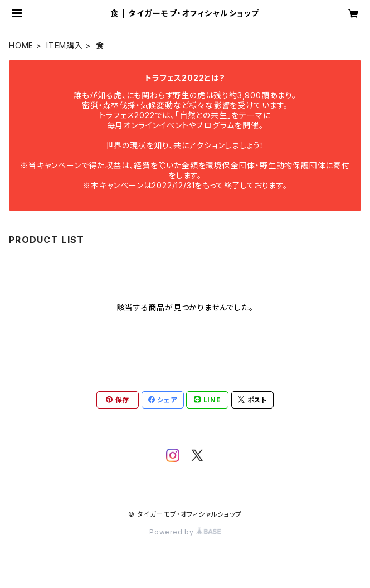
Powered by (185, 532)
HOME (21, 45)
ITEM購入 (65, 45)
